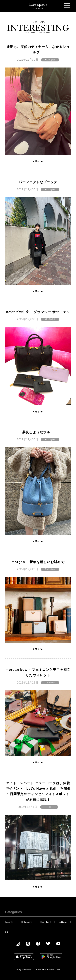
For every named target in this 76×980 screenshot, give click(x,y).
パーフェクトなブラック (38, 182)
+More (38, 161)
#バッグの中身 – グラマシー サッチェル (38, 312)
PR (49, 807)
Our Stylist (50, 60)
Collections (50, 569)
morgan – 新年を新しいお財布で (38, 562)
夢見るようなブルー (38, 432)
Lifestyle (9, 922)
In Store (63, 922)
